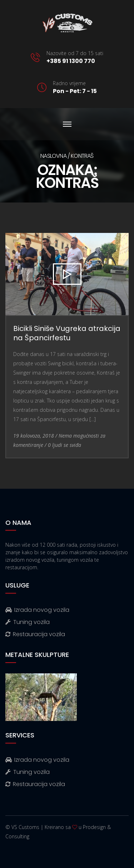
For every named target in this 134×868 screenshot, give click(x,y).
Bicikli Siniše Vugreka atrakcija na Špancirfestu (67, 333)
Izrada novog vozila (37, 610)
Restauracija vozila (35, 634)
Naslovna (53, 156)
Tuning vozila (28, 622)
